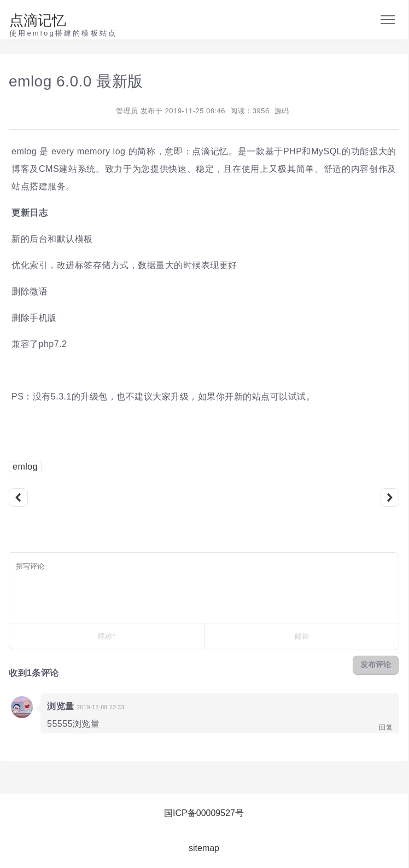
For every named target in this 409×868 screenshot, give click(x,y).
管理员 (127, 111)
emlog (25, 467)
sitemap (204, 848)
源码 (282, 111)
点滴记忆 (38, 20)
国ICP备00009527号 (204, 813)
